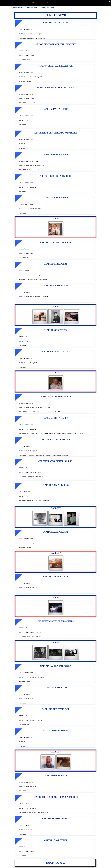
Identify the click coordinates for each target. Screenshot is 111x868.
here (39, 103)
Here (48, 301)
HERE (85, 433)
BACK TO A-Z (55, 863)
